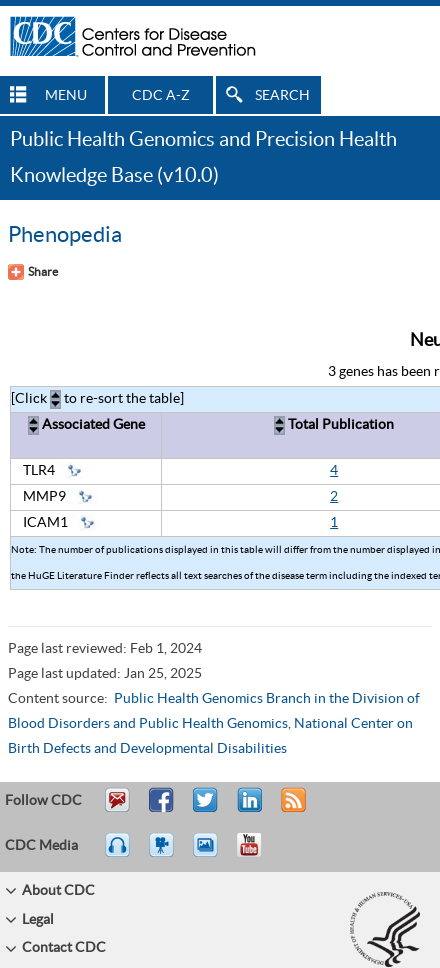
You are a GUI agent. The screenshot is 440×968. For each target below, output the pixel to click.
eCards (210, 854)
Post (247, 809)
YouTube (259, 854)
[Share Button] (33, 272)
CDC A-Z (161, 96)
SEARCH (282, 96)
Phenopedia (65, 235)
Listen (118, 854)
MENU (66, 96)
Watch (164, 854)
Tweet (206, 809)
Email (117, 809)
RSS (291, 809)
